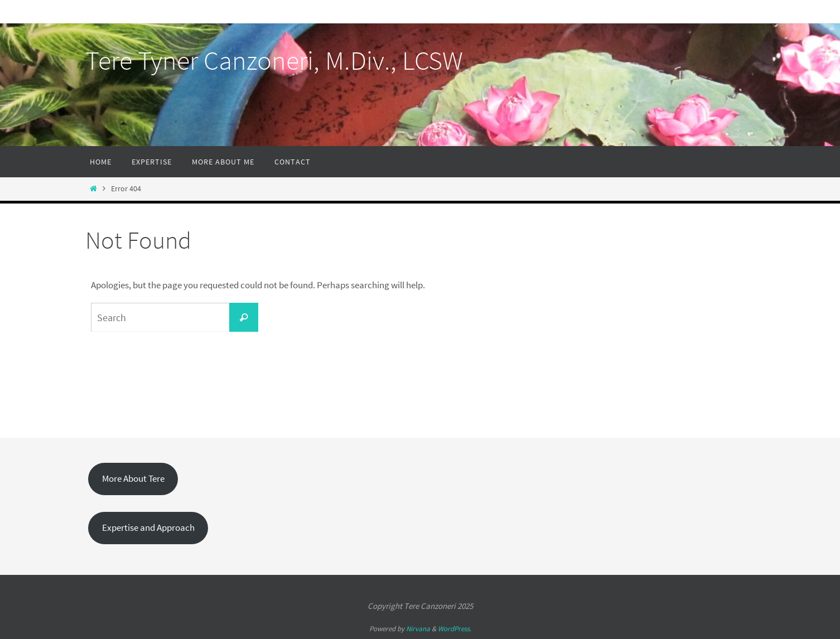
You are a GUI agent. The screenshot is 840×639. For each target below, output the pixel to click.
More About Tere (133, 478)
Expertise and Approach (148, 527)
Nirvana (418, 629)
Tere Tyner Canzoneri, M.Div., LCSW (274, 60)
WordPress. (455, 629)
